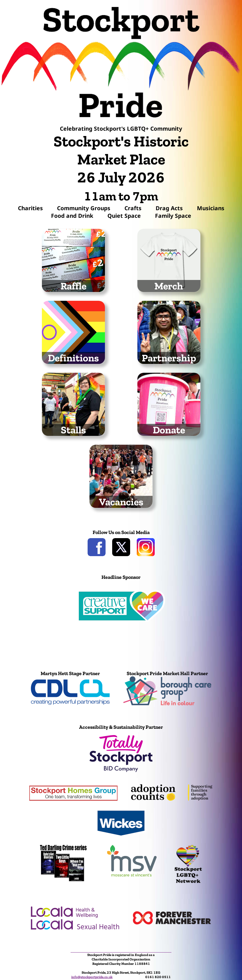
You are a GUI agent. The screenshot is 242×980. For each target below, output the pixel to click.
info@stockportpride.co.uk (92, 977)
